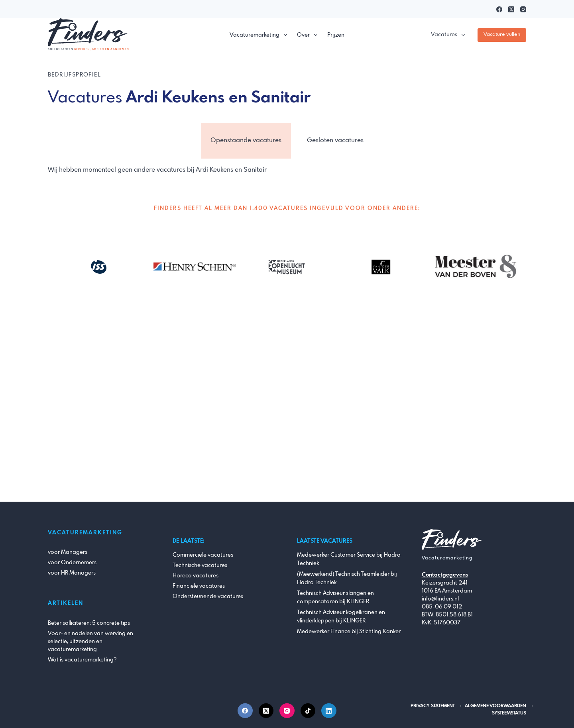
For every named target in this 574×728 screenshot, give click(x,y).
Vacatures (449, 35)
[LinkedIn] (329, 711)
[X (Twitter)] (511, 9)
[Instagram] (523, 9)
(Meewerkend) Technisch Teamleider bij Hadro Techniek (347, 578)
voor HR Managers (72, 573)
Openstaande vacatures (246, 140)
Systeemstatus (509, 713)
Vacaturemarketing (260, 35)
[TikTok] (308, 711)
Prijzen (336, 35)
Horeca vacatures (196, 576)
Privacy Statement (433, 706)
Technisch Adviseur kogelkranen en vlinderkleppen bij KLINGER (341, 617)
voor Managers (68, 552)
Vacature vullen (502, 34)
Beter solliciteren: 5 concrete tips (89, 623)
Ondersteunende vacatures (208, 597)
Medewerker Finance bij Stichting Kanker (349, 632)
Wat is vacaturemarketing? (82, 660)
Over (309, 35)
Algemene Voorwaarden (495, 706)
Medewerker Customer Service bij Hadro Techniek (349, 559)
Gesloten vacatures (335, 140)
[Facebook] (499, 9)
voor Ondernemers (72, 563)
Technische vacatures (200, 565)
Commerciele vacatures (203, 555)
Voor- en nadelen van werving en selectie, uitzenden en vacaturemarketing (90, 642)
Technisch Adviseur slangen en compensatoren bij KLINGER (335, 598)
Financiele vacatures (199, 586)
